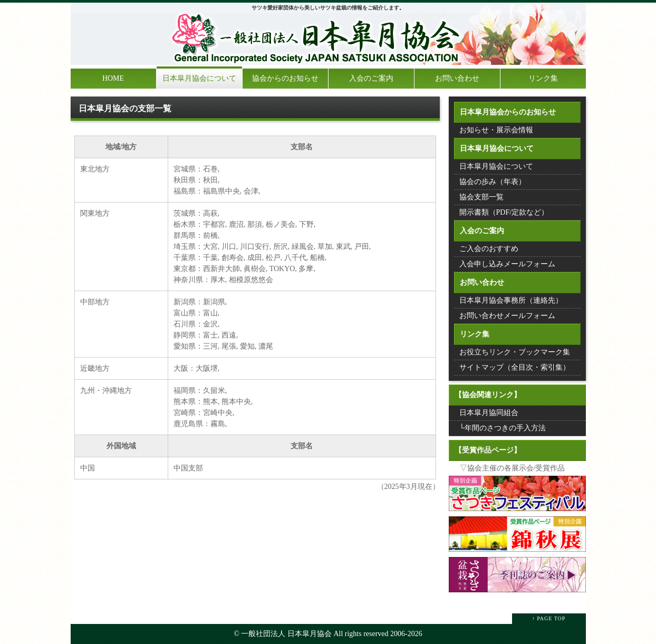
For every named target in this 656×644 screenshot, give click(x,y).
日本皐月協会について (199, 78)
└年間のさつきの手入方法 (503, 428)
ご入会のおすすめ (489, 249)
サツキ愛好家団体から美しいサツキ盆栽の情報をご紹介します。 (328, 8)
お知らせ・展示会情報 (496, 130)
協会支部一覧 (481, 197)
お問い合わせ (457, 78)
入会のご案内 (371, 78)
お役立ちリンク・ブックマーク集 (515, 352)
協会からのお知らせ (285, 78)
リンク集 (543, 78)
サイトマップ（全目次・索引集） (515, 367)
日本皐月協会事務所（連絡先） (511, 300)
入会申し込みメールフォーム (507, 264)
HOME (113, 78)
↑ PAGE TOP (549, 618)
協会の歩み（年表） (493, 182)
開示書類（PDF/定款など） (504, 212)
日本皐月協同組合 (489, 413)
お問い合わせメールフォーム (507, 316)
